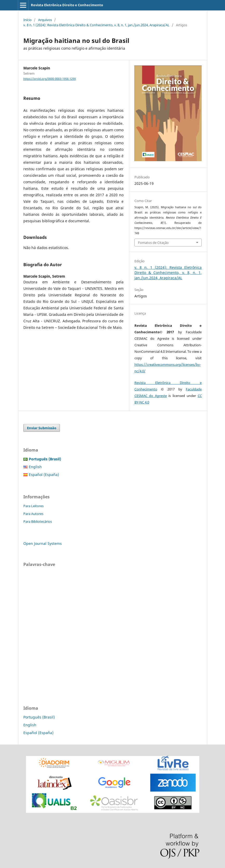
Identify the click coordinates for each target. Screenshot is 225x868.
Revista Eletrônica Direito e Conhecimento (67, 5)
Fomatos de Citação (153, 243)
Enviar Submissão (42, 428)
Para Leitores (33, 506)
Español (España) (44, 475)
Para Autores (33, 514)
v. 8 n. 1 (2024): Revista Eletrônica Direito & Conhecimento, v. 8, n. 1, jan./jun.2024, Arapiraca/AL (96, 25)
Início (28, 20)
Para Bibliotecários (38, 521)
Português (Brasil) (39, 717)
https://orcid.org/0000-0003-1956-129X (50, 79)
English (35, 467)
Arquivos (45, 20)
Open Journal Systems (43, 543)
